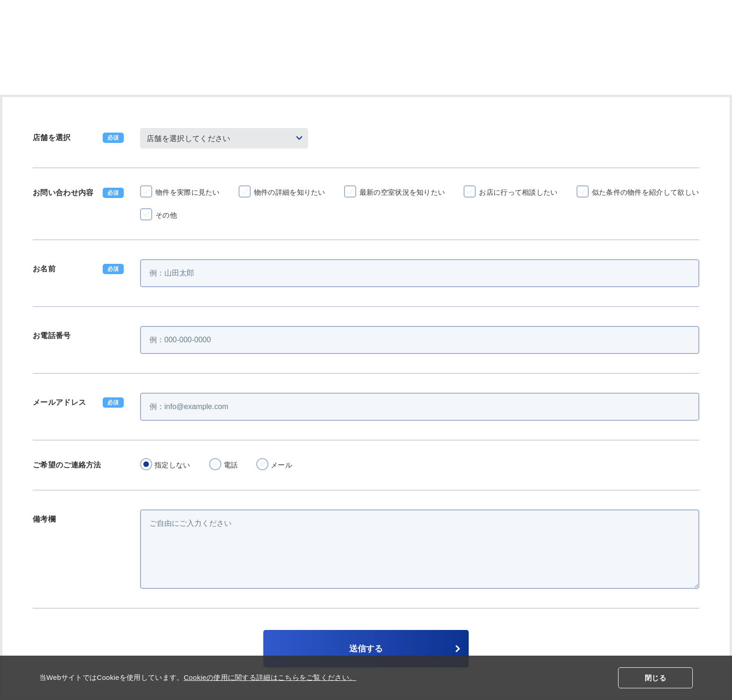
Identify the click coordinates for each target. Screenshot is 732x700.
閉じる (655, 678)
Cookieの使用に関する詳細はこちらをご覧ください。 (270, 677)
